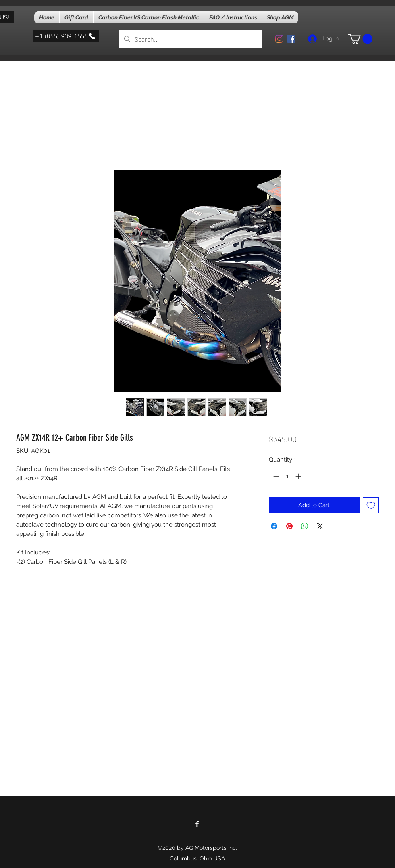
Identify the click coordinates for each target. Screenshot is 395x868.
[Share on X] (320, 526)
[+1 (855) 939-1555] (66, 36)
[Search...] (190, 39)
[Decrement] (275, 476)
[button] (360, 39)
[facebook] (291, 39)
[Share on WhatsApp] (305, 526)
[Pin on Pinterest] (289, 526)
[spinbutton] (287, 476)
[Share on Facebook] (274, 526)
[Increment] (299, 476)
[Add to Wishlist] (371, 505)
